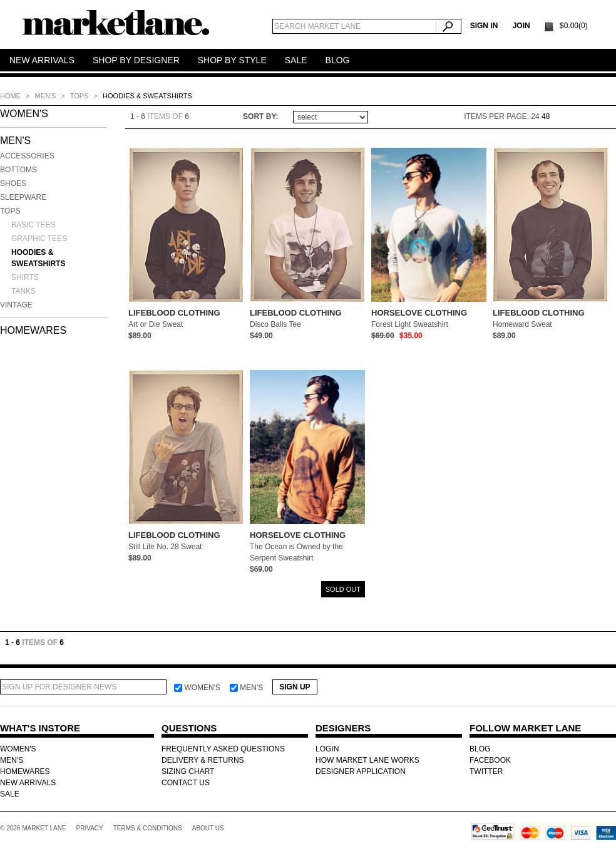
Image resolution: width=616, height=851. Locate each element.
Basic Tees (33, 225)
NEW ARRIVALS (28, 783)
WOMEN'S (24, 114)
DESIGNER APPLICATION (361, 771)
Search (449, 26)
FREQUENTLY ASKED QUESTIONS (223, 749)
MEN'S (47, 96)
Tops (80, 96)
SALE (10, 794)
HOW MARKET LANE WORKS (367, 760)
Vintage (16, 305)
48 (546, 116)
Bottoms (18, 170)
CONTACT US (186, 783)
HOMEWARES (33, 330)
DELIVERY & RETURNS (203, 760)
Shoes (13, 183)
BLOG (480, 749)
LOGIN (327, 749)
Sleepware (23, 197)
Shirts (25, 277)
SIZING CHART (188, 771)
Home (11, 96)
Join (521, 26)
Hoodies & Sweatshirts (38, 258)
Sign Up (295, 687)
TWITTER (486, 771)
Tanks (23, 291)
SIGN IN (484, 26)
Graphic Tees (39, 239)
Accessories (27, 156)
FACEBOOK (490, 760)
